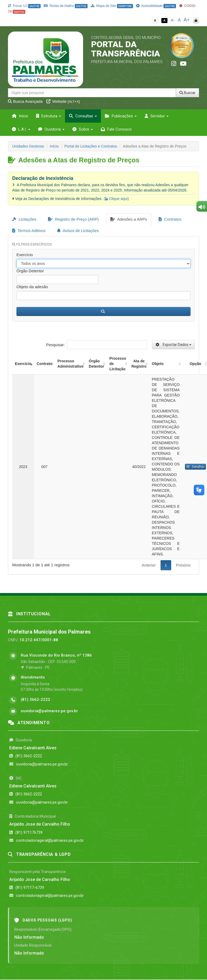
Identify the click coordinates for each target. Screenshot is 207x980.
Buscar (187, 93)
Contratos (170, 219)
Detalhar (195, 467)
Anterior (149, 565)
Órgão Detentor (30, 271)
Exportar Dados (173, 345)
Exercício (25, 255)
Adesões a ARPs (129, 219)
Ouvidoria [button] (51, 129)
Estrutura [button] (49, 116)
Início (20, 116)
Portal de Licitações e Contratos (91, 146)
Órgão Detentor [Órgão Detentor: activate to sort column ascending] (97, 364)
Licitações (24, 219)
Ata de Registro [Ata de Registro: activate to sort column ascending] (139, 364)
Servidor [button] (157, 116)
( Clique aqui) (116, 199)
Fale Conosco (116, 129)
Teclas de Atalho (66, 6)
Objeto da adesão (32, 287)
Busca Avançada (25, 101)
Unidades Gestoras (28, 146)
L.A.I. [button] (21, 129)
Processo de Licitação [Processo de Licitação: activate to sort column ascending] (118, 364)
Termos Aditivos (29, 231)
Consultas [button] (83, 116)
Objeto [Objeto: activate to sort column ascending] (158, 364)
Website (63, 101)
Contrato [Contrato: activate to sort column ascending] (44, 364)
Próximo (183, 565)
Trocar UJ (24, 6)
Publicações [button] (121, 116)
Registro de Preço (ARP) (73, 219)
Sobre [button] (83, 129)
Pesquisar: (96, 345)
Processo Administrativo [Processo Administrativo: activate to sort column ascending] (71, 364)
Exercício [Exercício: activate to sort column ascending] (23, 364)
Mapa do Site (112, 6)
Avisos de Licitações (78, 231)
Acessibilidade (156, 6)
